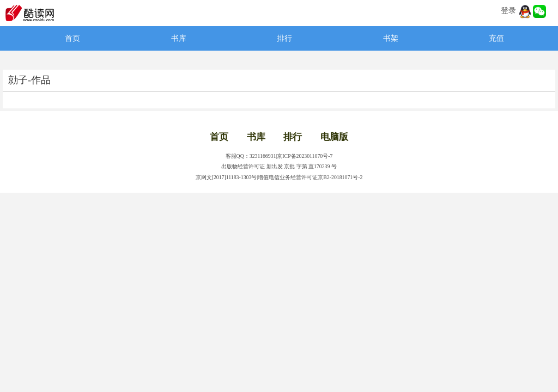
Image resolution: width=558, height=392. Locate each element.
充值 (496, 38)
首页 (72, 38)
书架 (391, 38)
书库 (179, 38)
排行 (284, 38)
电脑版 (334, 137)
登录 (508, 11)
